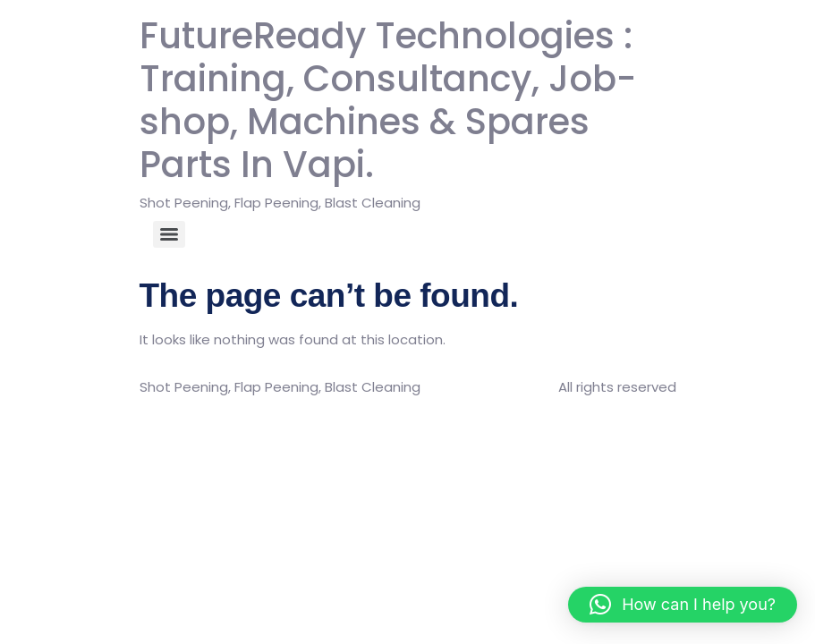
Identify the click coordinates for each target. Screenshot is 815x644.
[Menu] (169, 234)
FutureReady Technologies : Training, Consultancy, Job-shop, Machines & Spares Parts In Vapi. (388, 100)
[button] (683, 605)
